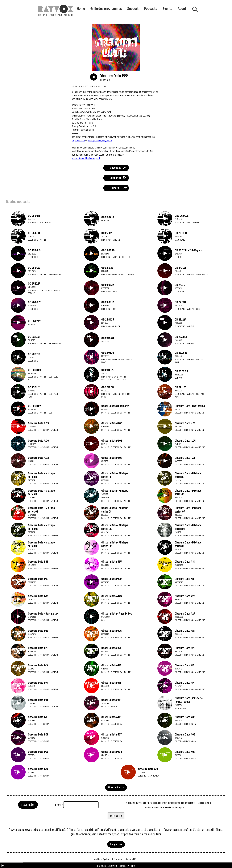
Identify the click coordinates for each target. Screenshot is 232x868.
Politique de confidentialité (124, 859)
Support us (116, 844)
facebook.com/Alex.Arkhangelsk (86, 158)
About (182, 8)
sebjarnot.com (78, 140)
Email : (59, 805)
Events (167, 8)
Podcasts (151, 8)
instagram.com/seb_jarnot (100, 140)
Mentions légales (101, 859)
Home (81, 8)
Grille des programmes (106, 8)
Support (133, 8)
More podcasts (116, 787)
